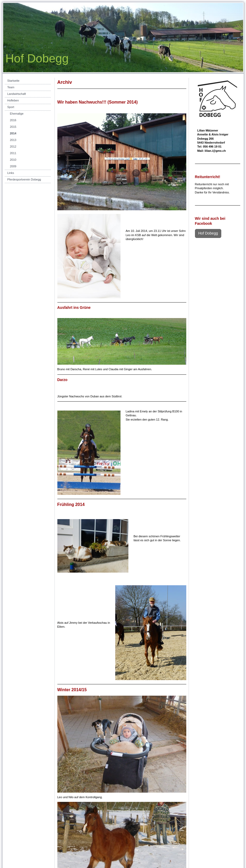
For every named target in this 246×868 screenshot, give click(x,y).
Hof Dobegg (208, 233)
